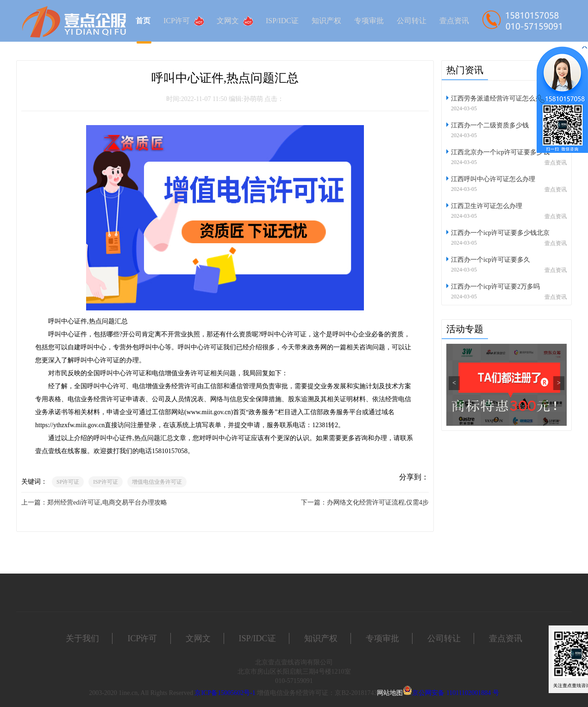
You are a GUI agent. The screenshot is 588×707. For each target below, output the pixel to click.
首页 (143, 21)
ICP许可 (184, 21)
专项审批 (369, 21)
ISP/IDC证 (282, 21)
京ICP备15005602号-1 (225, 693)
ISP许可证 (105, 482)
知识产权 (326, 21)
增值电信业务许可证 (157, 482)
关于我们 (82, 638)
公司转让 (412, 21)
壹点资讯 (454, 21)
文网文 (235, 21)
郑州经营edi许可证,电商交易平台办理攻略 (107, 502)
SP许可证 (68, 482)
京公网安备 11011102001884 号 (455, 693)
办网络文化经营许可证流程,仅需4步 (378, 502)
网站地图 (390, 693)
